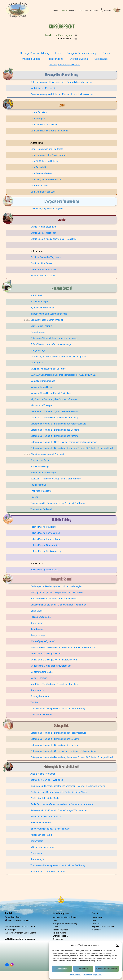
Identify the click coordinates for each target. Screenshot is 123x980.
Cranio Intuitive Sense (41, 263)
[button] (117, 945)
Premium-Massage (40, 466)
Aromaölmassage (39, 302)
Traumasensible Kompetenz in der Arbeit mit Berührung (58, 503)
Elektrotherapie (38, 332)
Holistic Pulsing (55, 59)
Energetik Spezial (79, 59)
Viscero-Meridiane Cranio (43, 276)
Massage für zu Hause (42, 387)
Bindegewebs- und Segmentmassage (49, 314)
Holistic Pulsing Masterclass (44, 570)
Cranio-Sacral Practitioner (43, 233)
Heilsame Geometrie (41, 617)
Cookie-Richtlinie (75, 975)
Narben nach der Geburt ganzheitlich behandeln (54, 412)
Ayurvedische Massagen (42, 308)
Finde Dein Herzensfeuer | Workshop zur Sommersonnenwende (62, 804)
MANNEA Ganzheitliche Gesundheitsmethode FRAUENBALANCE (63, 375)
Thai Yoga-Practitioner (41, 491)
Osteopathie (101, 59)
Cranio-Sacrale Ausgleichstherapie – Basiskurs (53, 239)
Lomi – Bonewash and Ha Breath (47, 149)
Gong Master (37, 611)
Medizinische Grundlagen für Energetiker (51, 666)
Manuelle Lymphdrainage (43, 381)
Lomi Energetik (38, 118)
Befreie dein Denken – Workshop (47, 780)
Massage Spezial (31, 59)
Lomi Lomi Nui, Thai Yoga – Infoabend (49, 131)
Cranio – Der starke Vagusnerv (46, 257)
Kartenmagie (37, 623)
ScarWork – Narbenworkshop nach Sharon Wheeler (56, 479)
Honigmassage (38, 350)
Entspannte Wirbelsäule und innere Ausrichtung (54, 338)
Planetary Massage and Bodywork (47, 454)
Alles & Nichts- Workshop (43, 774)
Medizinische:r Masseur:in (43, 88)
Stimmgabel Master (40, 696)
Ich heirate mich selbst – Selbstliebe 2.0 (50, 829)
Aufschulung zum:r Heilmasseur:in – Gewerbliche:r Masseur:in (61, 82)
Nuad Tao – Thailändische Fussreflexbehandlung (54, 418)
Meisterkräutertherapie (42, 672)
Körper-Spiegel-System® (43, 641)
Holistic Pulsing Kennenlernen (45, 533)
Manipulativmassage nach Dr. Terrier (48, 369)
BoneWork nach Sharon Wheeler (47, 320)
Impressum (97, 975)
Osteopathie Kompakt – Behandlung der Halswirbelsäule (58, 424)
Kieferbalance (37, 629)
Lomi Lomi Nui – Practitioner (44, 125)
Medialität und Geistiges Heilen (46, 654)
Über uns (82, 10)
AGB (7, 939)
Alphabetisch (63, 39)
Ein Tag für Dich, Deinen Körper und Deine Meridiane (57, 593)
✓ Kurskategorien (64, 35)
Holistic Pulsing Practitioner (44, 527)
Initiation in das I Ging (41, 835)
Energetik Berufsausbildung (82, 53)
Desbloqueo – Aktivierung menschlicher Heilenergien (56, 586)
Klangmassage (38, 635)
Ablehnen (83, 969)
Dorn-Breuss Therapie (41, 326)
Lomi (58, 53)
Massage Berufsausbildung (34, 53)
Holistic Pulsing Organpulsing (45, 545)
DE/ (26, 320)
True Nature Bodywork (41, 509)
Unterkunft (96, 924)
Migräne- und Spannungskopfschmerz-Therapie (54, 399)
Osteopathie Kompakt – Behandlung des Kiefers (54, 436)
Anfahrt (95, 920)
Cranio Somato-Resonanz (43, 269)
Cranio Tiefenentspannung (43, 227)
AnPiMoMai (36, 295)
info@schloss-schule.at (19, 920)
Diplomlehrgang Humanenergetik (47, 209)
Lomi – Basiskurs (39, 112)
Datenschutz (87, 975)
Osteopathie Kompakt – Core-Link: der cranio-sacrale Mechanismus (64, 442)
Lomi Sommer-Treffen (41, 173)
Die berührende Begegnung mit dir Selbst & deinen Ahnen (59, 792)
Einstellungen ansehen (107, 969)
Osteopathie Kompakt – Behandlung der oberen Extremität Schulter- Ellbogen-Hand (72, 448)
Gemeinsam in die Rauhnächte (46, 817)
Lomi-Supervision (39, 186)
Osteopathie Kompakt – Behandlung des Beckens (55, 430)
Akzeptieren (62, 969)
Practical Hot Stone (40, 460)
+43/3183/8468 (15, 917)
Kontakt (93, 10)
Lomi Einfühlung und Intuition (45, 161)
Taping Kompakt (38, 485)
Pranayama (36, 853)
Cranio (106, 53)
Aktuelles (73, 10)
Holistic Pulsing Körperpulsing (45, 539)
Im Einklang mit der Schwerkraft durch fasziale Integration (59, 357)
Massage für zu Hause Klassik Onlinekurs (51, 393)
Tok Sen (34, 497)
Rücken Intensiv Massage (43, 473)
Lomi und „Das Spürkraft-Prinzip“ (47, 180)
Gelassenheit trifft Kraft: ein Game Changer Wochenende (58, 605)
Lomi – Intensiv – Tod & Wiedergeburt (49, 155)
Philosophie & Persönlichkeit (65, 65)
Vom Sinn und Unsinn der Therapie (48, 872)
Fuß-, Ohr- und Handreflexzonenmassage (51, 344)
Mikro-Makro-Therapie (41, 405)
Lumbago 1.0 (37, 363)
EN (29, 320)
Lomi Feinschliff (38, 167)
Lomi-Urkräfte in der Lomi (43, 192)
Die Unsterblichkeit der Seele (45, 798)
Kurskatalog (97, 917)
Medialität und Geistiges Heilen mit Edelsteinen (54, 660)
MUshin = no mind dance (43, 847)
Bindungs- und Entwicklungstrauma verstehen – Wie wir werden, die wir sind (68, 786)
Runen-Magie (37, 690)
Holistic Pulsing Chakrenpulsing (46, 551)
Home (56, 10)
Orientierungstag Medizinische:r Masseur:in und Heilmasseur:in (61, 94)
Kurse (63, 10)
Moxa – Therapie (39, 678)
